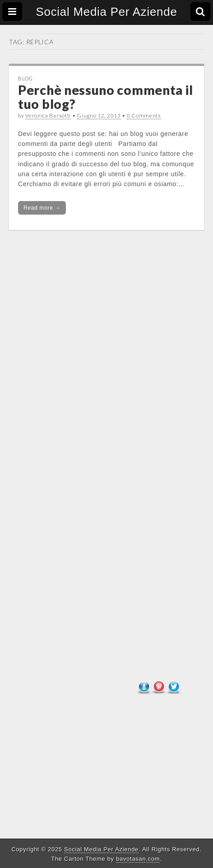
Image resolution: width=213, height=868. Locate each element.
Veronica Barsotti (48, 115)
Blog (25, 78)
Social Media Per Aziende (106, 12)
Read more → (42, 208)
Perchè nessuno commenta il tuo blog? (105, 97)
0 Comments (144, 115)
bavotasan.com (138, 859)
